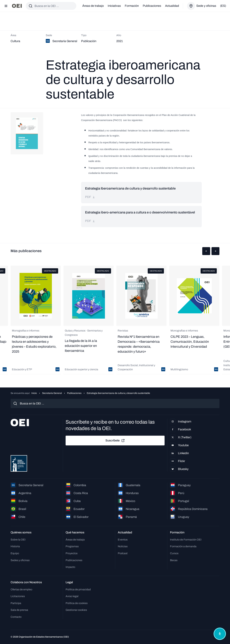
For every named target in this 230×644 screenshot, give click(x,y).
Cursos (174, 553)
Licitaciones (18, 596)
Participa (16, 603)
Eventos (123, 540)
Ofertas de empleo (21, 589)
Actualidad (172, 6)
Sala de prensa (19, 610)
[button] (206, 251)
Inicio (34, 393)
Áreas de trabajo (93, 6)
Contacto (16, 617)
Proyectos (72, 553)
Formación (132, 6)
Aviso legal (72, 596)
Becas (174, 560)
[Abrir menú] (6, 6)
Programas (72, 546)
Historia (15, 546)
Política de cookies (77, 603)
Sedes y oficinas (20, 560)
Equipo (15, 553)
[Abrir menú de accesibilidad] (220, 634)
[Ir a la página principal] (17, 6)
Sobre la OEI (18, 540)
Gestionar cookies (76, 610)
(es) (223, 6)
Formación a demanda (183, 546)
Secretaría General (52, 393)
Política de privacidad (78, 589)
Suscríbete (115, 441)
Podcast (123, 553)
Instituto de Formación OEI (186, 540)
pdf (90, 197)
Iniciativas (114, 6)
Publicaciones (152, 6)
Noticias (123, 546)
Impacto (70, 567)
